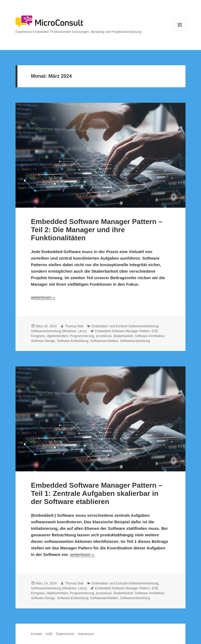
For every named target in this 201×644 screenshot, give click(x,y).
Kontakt (37, 634)
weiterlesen (44, 297)
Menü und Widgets (180, 30)
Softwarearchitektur (104, 341)
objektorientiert (57, 336)
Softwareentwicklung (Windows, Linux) (59, 331)
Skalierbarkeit (123, 336)
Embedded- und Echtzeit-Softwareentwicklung (125, 326)
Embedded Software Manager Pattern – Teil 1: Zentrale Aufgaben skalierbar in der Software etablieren (97, 493)
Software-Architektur (150, 336)
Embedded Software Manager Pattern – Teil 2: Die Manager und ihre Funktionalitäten (97, 230)
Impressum (86, 634)
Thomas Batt (74, 326)
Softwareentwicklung (135, 341)
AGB (49, 634)
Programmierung (82, 336)
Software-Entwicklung (73, 341)
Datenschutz (65, 634)
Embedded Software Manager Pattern (122, 331)
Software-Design (43, 341)
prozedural (104, 336)
